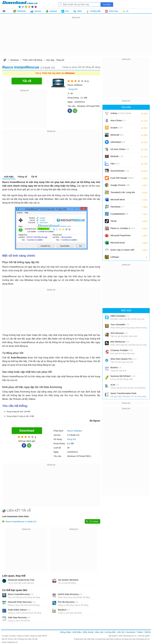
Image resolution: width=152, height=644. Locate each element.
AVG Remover (119, 333)
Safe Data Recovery (19, 617)
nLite (115, 385)
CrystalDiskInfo (119, 214)
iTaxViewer (117, 207)
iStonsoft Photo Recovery (22, 602)
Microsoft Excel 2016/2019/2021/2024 (121, 244)
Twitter (140, 632)
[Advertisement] (76, 39)
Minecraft (117, 135)
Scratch (116, 128)
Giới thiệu (9, 177)
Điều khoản (88, 632)
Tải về (34, 177)
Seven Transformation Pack (123, 393)
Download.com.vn (5, 60)
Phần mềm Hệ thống (33, 60)
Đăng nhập (66, 632)
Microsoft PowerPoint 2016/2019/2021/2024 (121, 236)
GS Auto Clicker (120, 149)
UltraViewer (118, 142)
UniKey (121, 114)
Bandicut (64, 610)
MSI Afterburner (120, 342)
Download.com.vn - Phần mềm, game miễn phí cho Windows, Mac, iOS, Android (20, 4)
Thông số (22, 177)
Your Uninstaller (120, 324)
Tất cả (6, 11)
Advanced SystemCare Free (21, 580)
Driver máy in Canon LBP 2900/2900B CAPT (122, 251)
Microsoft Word (121, 200)
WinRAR (117, 156)
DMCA (148, 632)
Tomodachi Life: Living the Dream (123, 193)
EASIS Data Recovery (70, 594)
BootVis (116, 367)
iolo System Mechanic (68, 580)
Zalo (115, 164)
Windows (15, 60)
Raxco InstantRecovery (21, 594)
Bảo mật (99, 632)
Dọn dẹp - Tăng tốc (55, 60)
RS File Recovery (68, 602)
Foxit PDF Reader (122, 178)
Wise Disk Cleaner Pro (123, 359)
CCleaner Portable (122, 350)
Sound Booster (120, 171)
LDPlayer (115, 257)
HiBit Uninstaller (120, 316)
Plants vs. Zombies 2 (123, 228)
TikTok (114, 221)
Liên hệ (121, 632)
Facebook (130, 632)
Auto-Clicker (118, 120)
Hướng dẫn (110, 632)
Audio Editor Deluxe (19, 610)
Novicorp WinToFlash (123, 376)
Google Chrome (120, 185)
